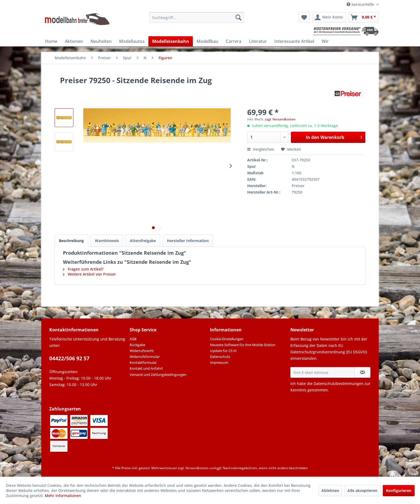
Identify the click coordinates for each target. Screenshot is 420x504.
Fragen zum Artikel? (83, 269)
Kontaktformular (143, 362)
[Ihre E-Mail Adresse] (322, 372)
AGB (133, 339)
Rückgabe (137, 345)
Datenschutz (220, 357)
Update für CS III (223, 351)
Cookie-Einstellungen (227, 339)
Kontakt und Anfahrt (146, 368)
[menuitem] (197, 17)
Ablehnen (330, 490)
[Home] (51, 41)
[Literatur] (258, 41)
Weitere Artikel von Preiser (89, 274)
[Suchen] (238, 17)
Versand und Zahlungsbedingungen (158, 375)
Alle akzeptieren (362, 490)
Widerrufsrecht (142, 351)
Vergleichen (261, 149)
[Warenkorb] (363, 17)
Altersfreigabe (143, 241)
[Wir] (325, 41)
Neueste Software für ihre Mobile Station (243, 345)
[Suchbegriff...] (197, 17)
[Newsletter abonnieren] (362, 372)
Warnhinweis (107, 241)
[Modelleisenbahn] (171, 41)
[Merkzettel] (304, 17)
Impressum (219, 362)
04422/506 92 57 (69, 358)
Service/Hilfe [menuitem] (361, 4)
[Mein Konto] (329, 17)
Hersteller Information (188, 241)
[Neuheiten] (101, 41)
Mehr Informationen (63, 496)
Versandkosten (197, 468)
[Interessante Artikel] (294, 41)
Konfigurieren (399, 490)
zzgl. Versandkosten (280, 119)
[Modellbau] (207, 41)
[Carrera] (234, 41)
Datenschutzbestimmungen (339, 383)
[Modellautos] (132, 41)
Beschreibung (71, 241)
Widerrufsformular (145, 357)
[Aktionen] (74, 41)
